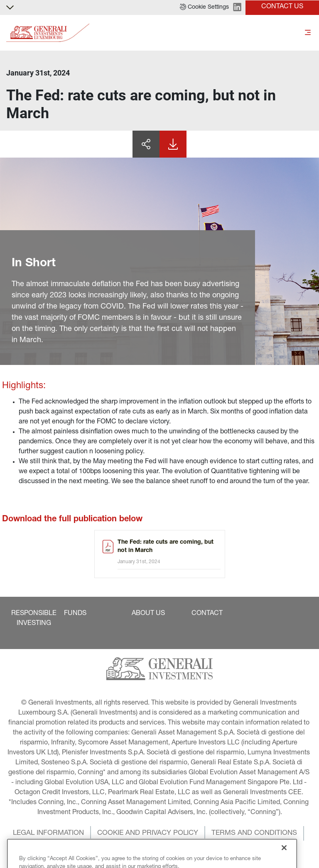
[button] (204, 7)
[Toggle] (308, 33)
